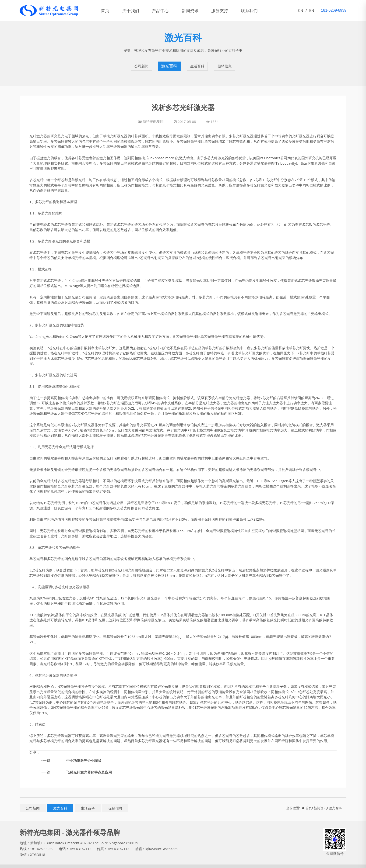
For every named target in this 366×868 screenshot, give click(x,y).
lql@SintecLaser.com (165, 842)
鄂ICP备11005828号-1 (59, 863)
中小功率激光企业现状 (85, 754)
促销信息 (225, 63)
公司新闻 (141, 63)
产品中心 (169, 10)
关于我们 (136, 10)
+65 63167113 (121, 842)
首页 (107, 10)
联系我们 (268, 10)
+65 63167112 (82, 842)
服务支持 (235, 10)
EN (312, 10)
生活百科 (197, 63)
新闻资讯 (202, 10)
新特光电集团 (30, 863)
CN (301, 10)
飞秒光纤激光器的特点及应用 (91, 766)
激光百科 (169, 63)
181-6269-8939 (42, 842)
